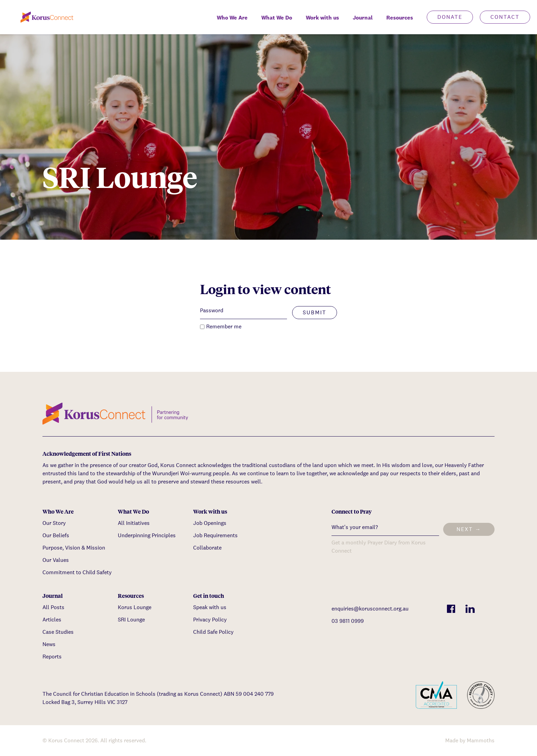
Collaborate (207, 548)
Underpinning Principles (147, 535)
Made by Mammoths (470, 740)
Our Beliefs (56, 535)
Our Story (54, 523)
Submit (315, 312)
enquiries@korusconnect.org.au (370, 609)
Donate (450, 17)
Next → (469, 529)
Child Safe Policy (213, 632)
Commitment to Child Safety (77, 572)
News (49, 644)
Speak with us (210, 607)
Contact (505, 17)
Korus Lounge (135, 607)
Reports (52, 657)
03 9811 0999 (348, 621)
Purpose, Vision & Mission (74, 548)
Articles (52, 620)
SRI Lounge (131, 620)
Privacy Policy (210, 620)
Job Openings (210, 523)
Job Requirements (215, 535)
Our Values (56, 560)
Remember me (224, 326)
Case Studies (58, 632)
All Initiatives (134, 523)
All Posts (53, 607)
